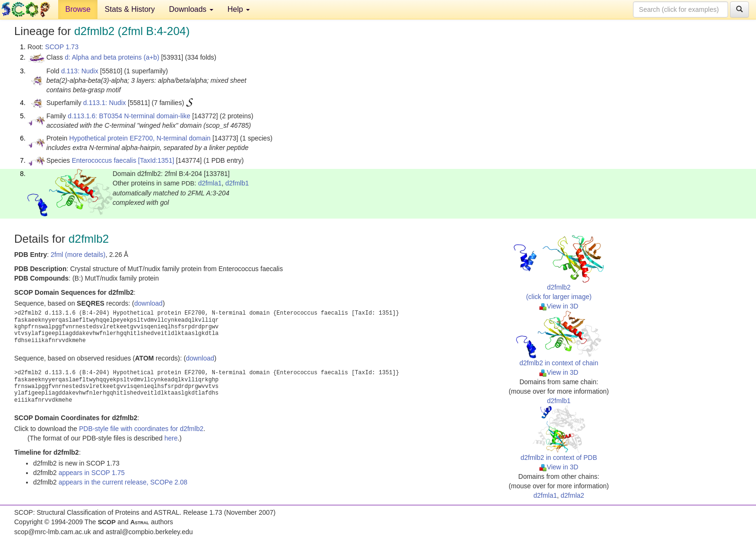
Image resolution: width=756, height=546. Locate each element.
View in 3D (559, 306)
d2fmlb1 (237, 183)
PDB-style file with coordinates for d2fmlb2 (141, 429)
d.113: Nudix (80, 71)
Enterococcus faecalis (104, 160)
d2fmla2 (572, 495)
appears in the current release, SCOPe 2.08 (123, 482)
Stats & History (130, 9)
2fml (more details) (78, 255)
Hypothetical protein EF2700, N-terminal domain (140, 138)
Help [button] (239, 9)
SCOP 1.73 (62, 47)
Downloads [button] (191, 9)
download (149, 303)
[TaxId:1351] (156, 160)
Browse (78, 9)
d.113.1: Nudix (105, 103)
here (171, 438)
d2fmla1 (210, 183)
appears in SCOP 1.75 (92, 473)
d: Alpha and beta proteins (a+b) (112, 57)
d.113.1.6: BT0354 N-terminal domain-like (129, 116)
